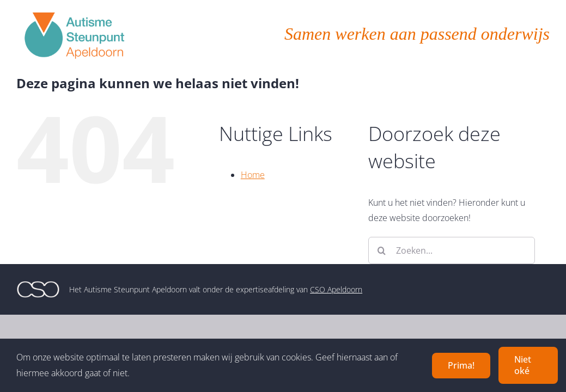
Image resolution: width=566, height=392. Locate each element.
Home (253, 175)
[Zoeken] (382, 250)
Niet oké (523, 365)
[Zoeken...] (452, 250)
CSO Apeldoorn (336, 289)
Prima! (461, 365)
